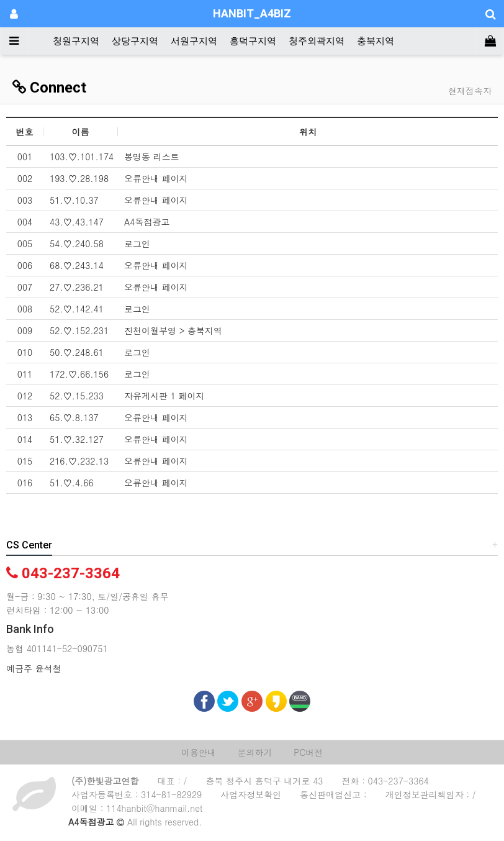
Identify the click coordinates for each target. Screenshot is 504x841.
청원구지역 (76, 41)
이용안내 (199, 752)
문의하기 (254, 752)
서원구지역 (194, 41)
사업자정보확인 (251, 794)
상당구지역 (135, 41)
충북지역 (376, 41)
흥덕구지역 (253, 41)
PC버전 (308, 752)
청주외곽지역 (317, 41)
